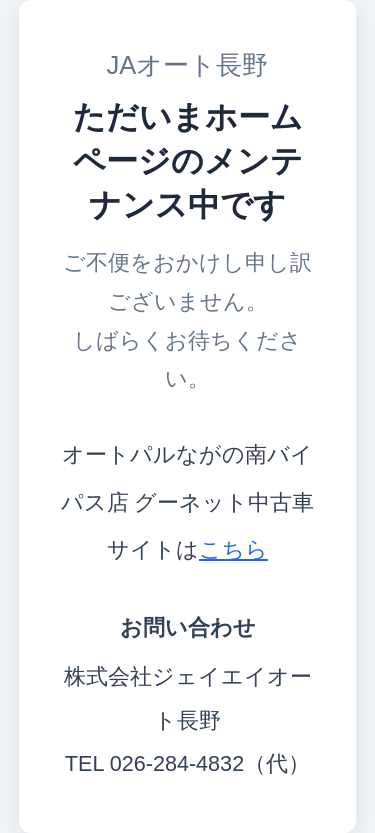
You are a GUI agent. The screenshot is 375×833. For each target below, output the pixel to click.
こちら (233, 549)
